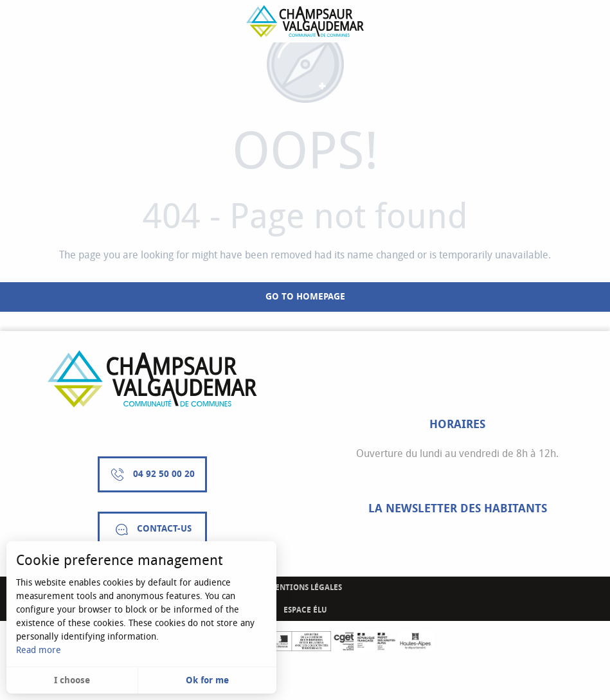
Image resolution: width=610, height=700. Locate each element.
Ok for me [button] (207, 680)
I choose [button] (72, 680)
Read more (39, 650)
